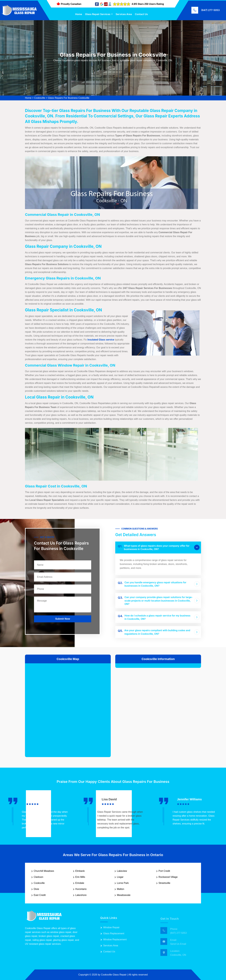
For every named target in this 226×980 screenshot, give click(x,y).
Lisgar (120, 877)
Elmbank (80, 871)
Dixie (36, 889)
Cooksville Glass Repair (114, 975)
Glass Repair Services (98, 14)
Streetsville (164, 883)
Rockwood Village (168, 877)
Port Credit (164, 871)
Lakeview (122, 871)
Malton (121, 889)
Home (79, 14)
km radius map (68, 708)
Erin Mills (80, 877)
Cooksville (40, 98)
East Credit (40, 895)
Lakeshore (81, 895)
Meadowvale (124, 895)
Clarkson (38, 877)
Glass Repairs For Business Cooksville (69, 98)
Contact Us (141, 14)
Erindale (80, 883)
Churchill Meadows (44, 871)
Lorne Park (123, 883)
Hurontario (81, 889)
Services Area (124, 14)
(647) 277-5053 (210, 10)
